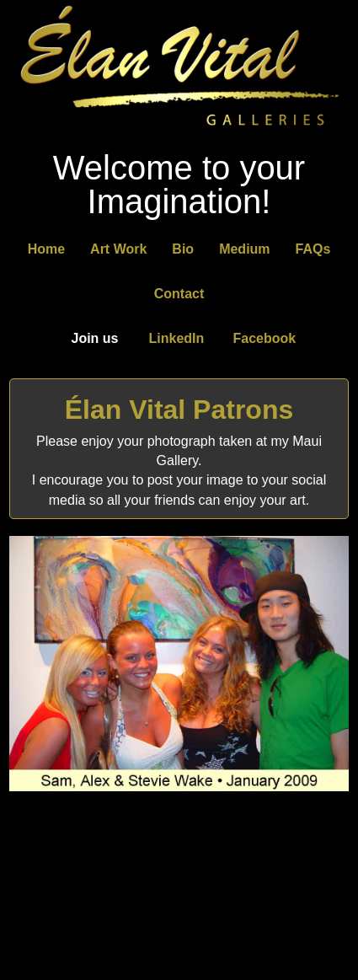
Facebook (265, 338)
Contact (179, 294)
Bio (183, 249)
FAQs (313, 249)
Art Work (118, 249)
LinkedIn (177, 338)
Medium (244, 249)
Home (46, 249)
